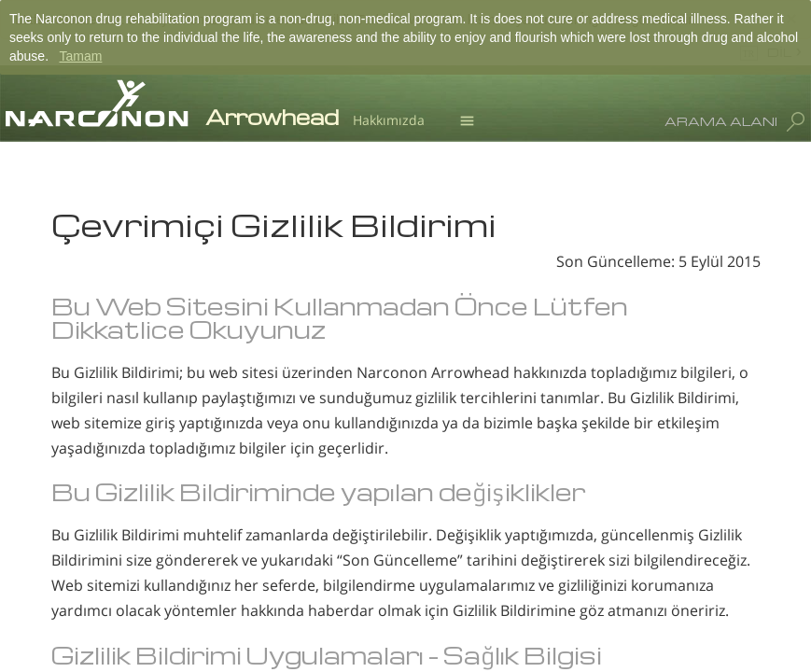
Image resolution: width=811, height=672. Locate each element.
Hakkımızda (389, 120)
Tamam (80, 56)
